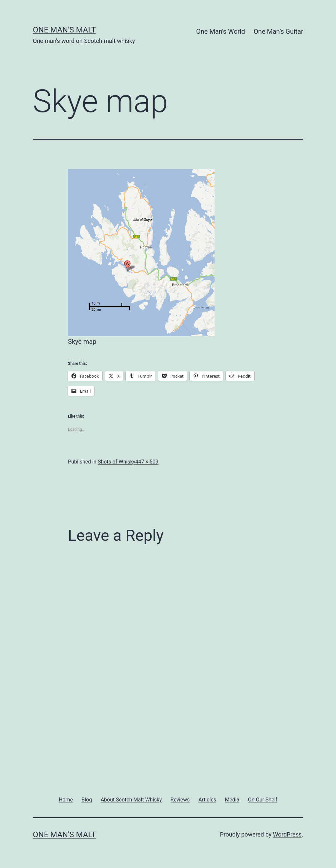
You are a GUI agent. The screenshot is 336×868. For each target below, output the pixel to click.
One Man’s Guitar (278, 31)
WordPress (287, 834)
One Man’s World (221, 31)
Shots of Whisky (116, 462)
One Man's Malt (64, 30)
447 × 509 (147, 462)
